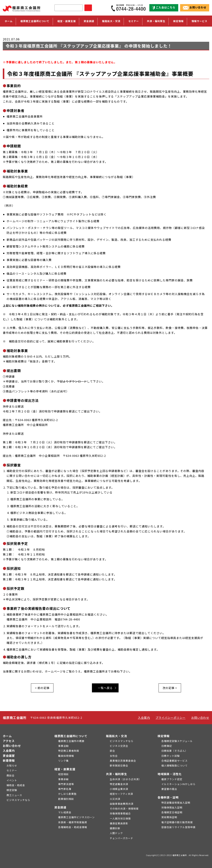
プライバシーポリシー (171, 718)
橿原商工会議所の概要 (71, 741)
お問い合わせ (195, 7)
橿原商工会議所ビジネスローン (76, 817)
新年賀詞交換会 (119, 765)
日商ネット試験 (171, 756)
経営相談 (63, 774)
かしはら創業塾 (67, 794)
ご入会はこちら (164, 7)
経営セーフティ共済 (121, 794)
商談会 (11, 775)
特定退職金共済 (119, 784)
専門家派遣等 (66, 784)
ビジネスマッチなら (18, 800)
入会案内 (144, 718)
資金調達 (60, 807)
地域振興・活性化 (170, 774)
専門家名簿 (65, 789)
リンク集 (63, 761)
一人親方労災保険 (120, 818)
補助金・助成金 (16, 785)
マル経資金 (65, 812)
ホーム (9, 21)
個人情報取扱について (174, 765)
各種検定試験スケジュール (177, 741)
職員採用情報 (66, 756)
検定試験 (12, 790)
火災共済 (115, 799)
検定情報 (164, 736)
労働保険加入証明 (172, 807)
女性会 (114, 756)
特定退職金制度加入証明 (176, 803)
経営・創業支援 (65, 769)
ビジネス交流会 (119, 746)
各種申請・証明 (168, 797)
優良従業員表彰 (119, 823)
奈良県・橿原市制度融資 (73, 822)
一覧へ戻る (105, 688)
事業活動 (63, 746)
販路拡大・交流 (117, 736)
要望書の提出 (169, 789)
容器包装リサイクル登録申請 (178, 827)
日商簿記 (167, 746)
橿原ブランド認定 (172, 779)
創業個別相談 (66, 799)
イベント (12, 780)
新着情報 (9, 760)
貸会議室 (9, 756)
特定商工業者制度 (69, 751)
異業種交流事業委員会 (123, 761)
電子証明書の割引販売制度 (177, 822)
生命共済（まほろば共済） (126, 779)
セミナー (134, 21)
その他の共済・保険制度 (124, 809)
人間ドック (116, 833)
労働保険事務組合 (120, 813)
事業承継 (63, 779)
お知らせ (12, 765)
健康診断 (115, 828)
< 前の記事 (42, 688)
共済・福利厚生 (117, 774)
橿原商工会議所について (71, 736)
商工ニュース (14, 795)
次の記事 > (170, 688)
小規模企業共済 (119, 789)
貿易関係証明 (169, 817)
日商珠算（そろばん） (174, 751)
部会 (112, 751)
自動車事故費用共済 (122, 804)
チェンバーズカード (121, 838)
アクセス (9, 741)
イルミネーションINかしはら (178, 784)
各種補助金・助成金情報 (73, 827)
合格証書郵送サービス (174, 761)
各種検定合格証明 (172, 812)
